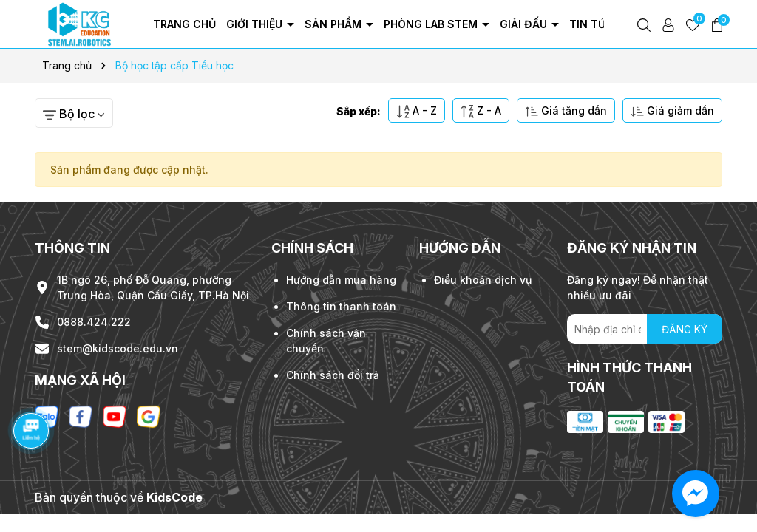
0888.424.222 (94, 322)
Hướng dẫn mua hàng (341, 280)
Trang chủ (184, 24)
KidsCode (174, 497)
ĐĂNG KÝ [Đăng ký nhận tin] (685, 329)
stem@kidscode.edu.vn (118, 348)
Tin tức (593, 24)
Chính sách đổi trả (333, 375)
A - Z (417, 111)
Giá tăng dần (566, 111)
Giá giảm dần (672, 111)
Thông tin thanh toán (341, 306)
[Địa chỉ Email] (645, 329)
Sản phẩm (335, 24)
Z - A (481, 111)
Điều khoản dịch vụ (483, 280)
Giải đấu (525, 24)
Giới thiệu (256, 24)
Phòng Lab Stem (432, 24)
